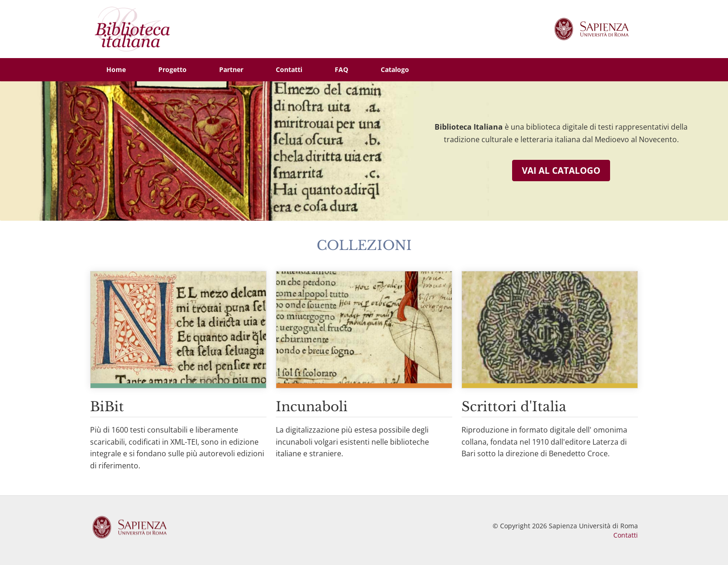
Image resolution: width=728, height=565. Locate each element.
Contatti (626, 535)
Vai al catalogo (561, 171)
